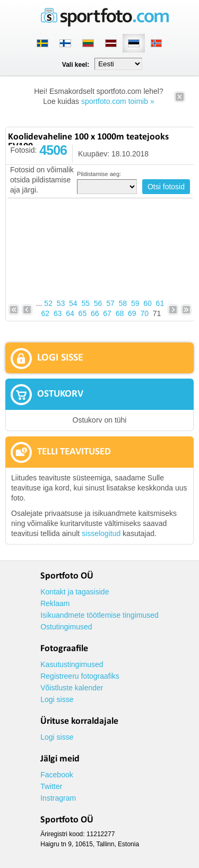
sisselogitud (101, 533)
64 (70, 313)
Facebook (57, 775)
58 (123, 303)
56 (98, 303)
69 (132, 313)
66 (95, 313)
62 (46, 313)
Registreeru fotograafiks (80, 676)
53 (61, 303)
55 (85, 303)
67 (107, 313)
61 (160, 303)
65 (83, 313)
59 (135, 303)
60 (148, 303)
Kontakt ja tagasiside (75, 592)
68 (120, 313)
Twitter (51, 786)
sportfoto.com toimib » (118, 101)
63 (58, 313)
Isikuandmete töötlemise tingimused (99, 615)
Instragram (58, 798)
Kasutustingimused (72, 664)
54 (73, 303)
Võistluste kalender (72, 688)
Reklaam (55, 603)
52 (48, 303)
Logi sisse (57, 699)
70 (144, 313)
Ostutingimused (66, 627)
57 (110, 303)
